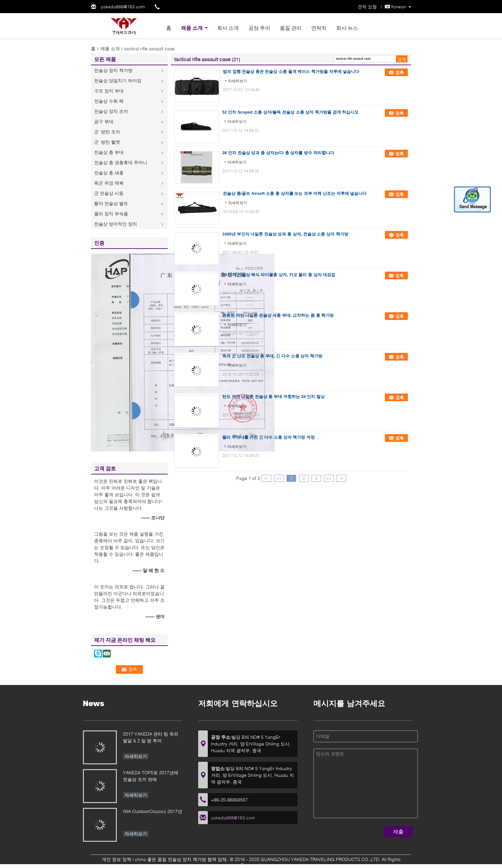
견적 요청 (367, 7)
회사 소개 (228, 28)
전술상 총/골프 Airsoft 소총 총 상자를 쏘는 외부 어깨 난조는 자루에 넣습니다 (295, 193)
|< (266, 478)
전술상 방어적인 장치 (116, 224)
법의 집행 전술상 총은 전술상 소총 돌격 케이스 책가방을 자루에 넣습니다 (291, 72)
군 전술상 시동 (109, 193)
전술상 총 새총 (109, 173)
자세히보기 (238, 81)
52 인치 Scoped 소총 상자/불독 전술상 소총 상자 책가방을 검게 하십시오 (290, 112)
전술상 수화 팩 (109, 101)
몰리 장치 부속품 (111, 214)
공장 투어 (259, 28)
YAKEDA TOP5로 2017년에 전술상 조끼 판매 (151, 776)
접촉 (400, 72)
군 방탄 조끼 (107, 132)
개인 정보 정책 (117, 859)
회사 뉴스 (347, 28)
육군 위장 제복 (109, 183)
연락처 (319, 28)
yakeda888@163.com (123, 7)
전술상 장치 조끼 (111, 111)
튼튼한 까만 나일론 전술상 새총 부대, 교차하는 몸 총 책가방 (278, 315)
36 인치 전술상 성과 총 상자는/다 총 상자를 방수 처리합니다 (278, 153)
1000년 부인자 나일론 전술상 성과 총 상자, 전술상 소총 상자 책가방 (285, 234)
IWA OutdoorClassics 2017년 (153, 811)
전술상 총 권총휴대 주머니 (121, 162)
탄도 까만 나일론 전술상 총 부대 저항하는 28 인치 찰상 (273, 397)
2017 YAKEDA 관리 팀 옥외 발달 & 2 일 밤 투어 (151, 737)
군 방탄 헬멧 (107, 142)
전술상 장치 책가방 (113, 70)
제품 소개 (192, 28)
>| (341, 478)
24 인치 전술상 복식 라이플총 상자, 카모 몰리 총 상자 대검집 (279, 275)
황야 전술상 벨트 (111, 203)
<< (279, 478)
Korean (399, 7)
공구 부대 (104, 121)
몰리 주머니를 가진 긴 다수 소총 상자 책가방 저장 (268, 437)
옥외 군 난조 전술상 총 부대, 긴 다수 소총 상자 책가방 (272, 356)
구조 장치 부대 (109, 91)
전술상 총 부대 (109, 152)
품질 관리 (291, 28)
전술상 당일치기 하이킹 (118, 80)
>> (329, 478)
